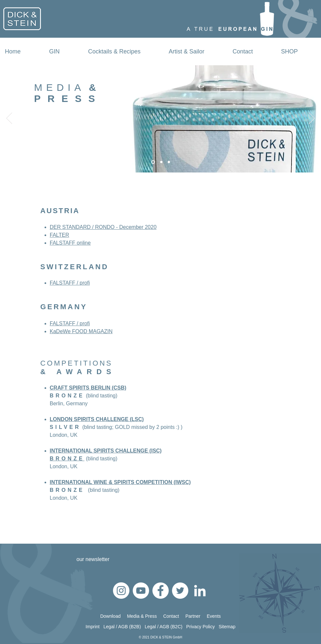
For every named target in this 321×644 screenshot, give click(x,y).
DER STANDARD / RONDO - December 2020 (103, 227)
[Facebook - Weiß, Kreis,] (160, 591)
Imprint (93, 627)
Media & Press (142, 616)
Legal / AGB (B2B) (124, 627)
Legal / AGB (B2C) (164, 627)
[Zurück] (9, 119)
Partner (196, 616)
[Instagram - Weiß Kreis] (121, 591)
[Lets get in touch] (153, 162)
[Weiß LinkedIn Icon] (200, 591)
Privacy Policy (203, 627)
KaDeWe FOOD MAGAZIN (81, 331)
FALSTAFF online (70, 243)
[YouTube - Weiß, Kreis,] (141, 591)
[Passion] (169, 162)
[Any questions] (161, 162)
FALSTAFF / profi (70, 283)
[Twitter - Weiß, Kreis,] (180, 591)
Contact (174, 616)
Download (110, 616)
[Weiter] (312, 119)
